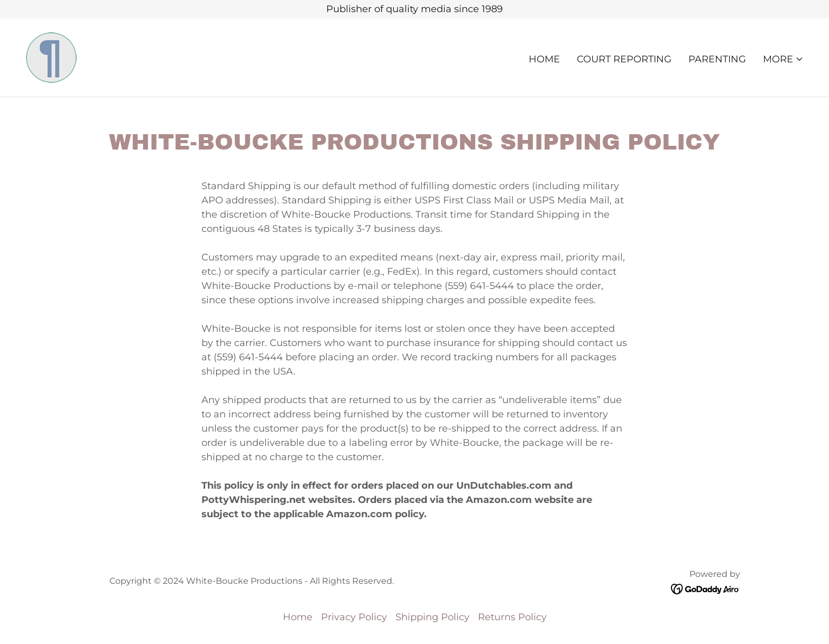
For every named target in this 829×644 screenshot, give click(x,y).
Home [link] (544, 59)
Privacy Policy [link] (354, 617)
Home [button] (298, 617)
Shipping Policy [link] (432, 617)
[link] (52, 57)
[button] (783, 59)
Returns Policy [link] (512, 617)
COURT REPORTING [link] (624, 59)
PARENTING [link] (717, 59)
